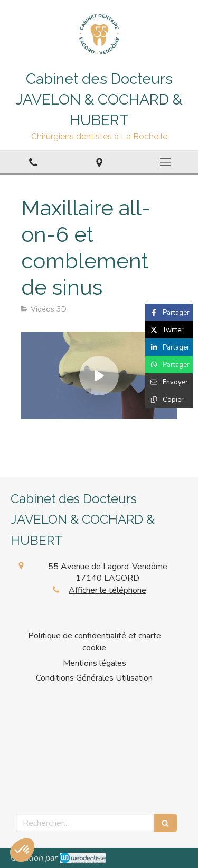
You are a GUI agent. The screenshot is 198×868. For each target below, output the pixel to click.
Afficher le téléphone (107, 590)
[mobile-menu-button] (165, 162)
